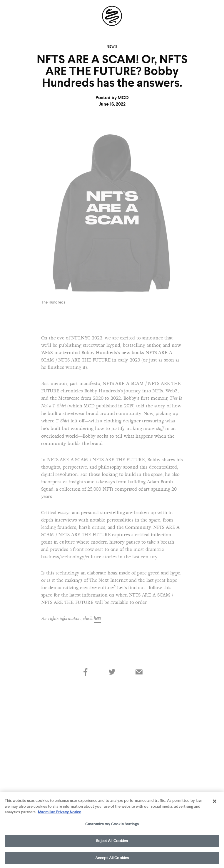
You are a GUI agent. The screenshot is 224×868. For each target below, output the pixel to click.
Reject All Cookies (112, 842)
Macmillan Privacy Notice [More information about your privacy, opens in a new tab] (60, 813)
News (112, 46)
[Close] (215, 803)
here (97, 618)
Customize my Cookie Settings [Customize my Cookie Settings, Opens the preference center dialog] (112, 825)
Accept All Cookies (112, 859)
